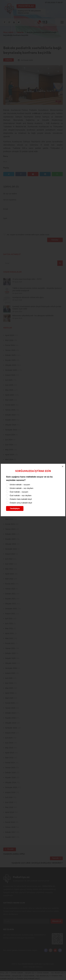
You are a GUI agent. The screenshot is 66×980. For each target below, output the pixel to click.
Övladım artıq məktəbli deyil (21, 503)
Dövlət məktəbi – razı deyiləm (21, 488)
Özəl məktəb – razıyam (19, 492)
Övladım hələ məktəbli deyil (21, 499)
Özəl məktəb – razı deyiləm (21, 495)
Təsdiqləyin (15, 508)
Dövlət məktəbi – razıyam (20, 485)
